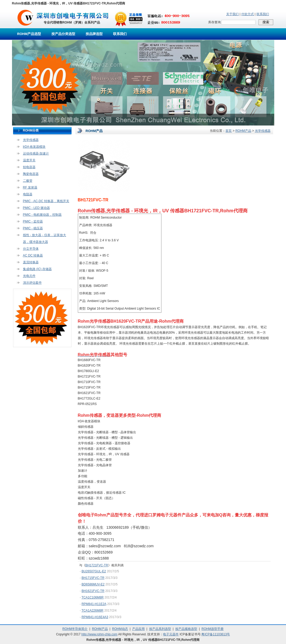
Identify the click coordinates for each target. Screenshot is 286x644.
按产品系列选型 (160, 629)
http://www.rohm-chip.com (100, 634)
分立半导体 (31, 249)
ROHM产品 (243, 131)
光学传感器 (31, 140)
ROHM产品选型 (29, 34)
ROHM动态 (120, 629)
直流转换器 (31, 262)
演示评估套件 (32, 283)
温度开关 (29, 160)
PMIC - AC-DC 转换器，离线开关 (46, 201)
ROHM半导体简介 (75, 629)
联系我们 (263, 14)
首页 (229, 131)
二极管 (28, 181)
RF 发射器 (30, 187)
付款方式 (248, 14)
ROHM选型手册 (213, 629)
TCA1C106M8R (93, 597)
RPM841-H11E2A (94, 604)
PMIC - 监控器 (33, 221)
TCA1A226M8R (92, 611)
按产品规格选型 (186, 629)
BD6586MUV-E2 (93, 584)
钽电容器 (29, 167)
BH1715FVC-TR (93, 578)
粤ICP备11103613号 (216, 634)
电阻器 (28, 194)
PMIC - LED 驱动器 (36, 208)
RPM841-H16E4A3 (95, 617)
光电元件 (29, 276)
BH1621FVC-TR (93, 591)
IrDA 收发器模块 (34, 147)
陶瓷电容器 (31, 174)
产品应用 (138, 629)
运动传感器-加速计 (36, 153)
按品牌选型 (94, 34)
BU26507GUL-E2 (94, 571)
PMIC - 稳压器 (33, 228)
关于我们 (232, 14)
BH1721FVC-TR (97, 565)
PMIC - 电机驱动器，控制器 (42, 215)
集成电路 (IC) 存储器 (37, 269)
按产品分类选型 (63, 34)
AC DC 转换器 (33, 255)
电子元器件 (171, 634)
